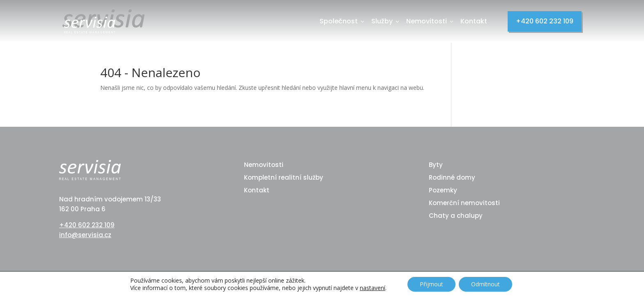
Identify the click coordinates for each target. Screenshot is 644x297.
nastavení (373, 288)
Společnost (343, 21)
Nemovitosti (430, 21)
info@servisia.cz (85, 235)
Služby (386, 21)
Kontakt (474, 21)
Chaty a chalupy (456, 216)
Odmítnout (485, 284)
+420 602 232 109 (545, 21)
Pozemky (443, 190)
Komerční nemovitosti (464, 203)
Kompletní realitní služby (284, 177)
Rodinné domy (452, 177)
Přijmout (431, 284)
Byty (436, 165)
